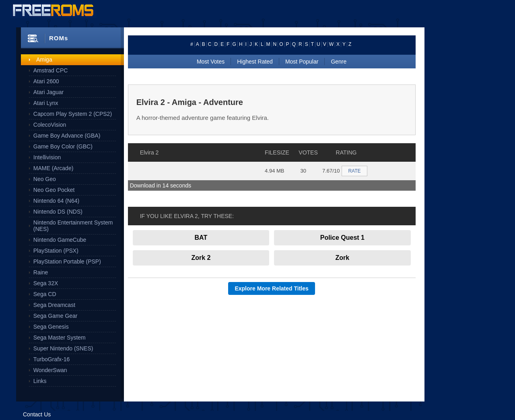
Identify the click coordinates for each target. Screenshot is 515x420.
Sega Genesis (51, 327)
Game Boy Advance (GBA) (67, 136)
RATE (354, 171)
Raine (41, 272)
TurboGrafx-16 (52, 359)
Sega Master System (60, 338)
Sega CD (45, 294)
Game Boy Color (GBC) (63, 146)
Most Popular (302, 62)
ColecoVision (50, 125)
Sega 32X (46, 283)
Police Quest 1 (342, 238)
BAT (201, 238)
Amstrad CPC (51, 70)
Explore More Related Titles (271, 288)
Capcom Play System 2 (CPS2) (73, 114)
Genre (339, 62)
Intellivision (47, 157)
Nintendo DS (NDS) (58, 212)
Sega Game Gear (56, 316)
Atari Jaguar (48, 92)
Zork (343, 258)
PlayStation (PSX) (56, 251)
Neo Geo (45, 179)
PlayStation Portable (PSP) (67, 261)
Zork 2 (201, 258)
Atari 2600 (46, 81)
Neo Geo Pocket (54, 190)
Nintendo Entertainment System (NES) (73, 226)
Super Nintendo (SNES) (63, 348)
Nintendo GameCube (60, 240)
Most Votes (211, 62)
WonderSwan (50, 370)
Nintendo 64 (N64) (56, 201)
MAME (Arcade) (54, 168)
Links (40, 381)
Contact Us (37, 414)
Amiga (44, 60)
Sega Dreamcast (54, 305)
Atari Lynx (46, 103)
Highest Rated (255, 62)
